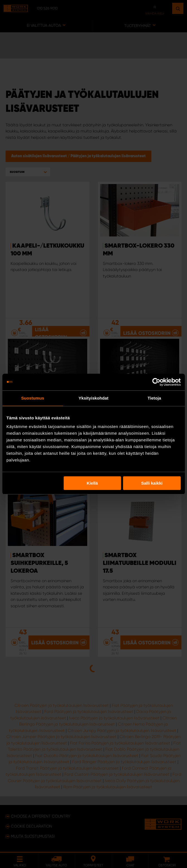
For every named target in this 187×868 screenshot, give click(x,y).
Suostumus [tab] (33, 398)
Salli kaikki (152, 483)
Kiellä (92, 483)
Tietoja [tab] (154, 398)
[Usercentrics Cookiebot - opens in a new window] (156, 382)
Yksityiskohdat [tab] (93, 398)
